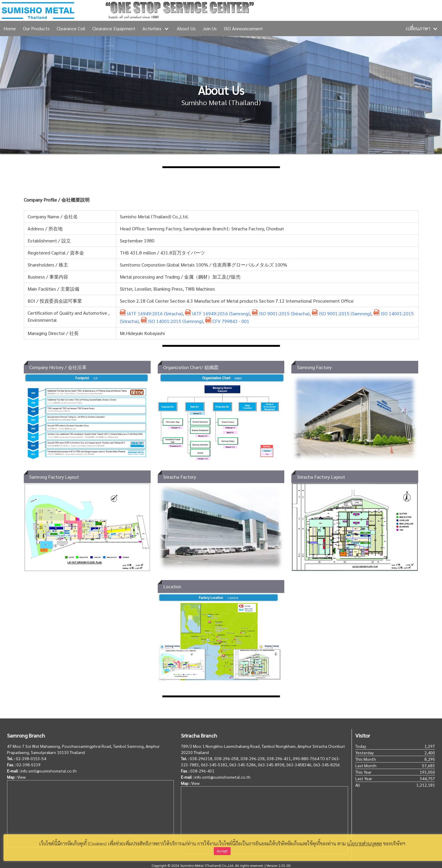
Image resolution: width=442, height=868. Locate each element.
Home (10, 28)
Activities (152, 28)
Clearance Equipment (114, 28)
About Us (186, 28)
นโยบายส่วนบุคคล (364, 843)
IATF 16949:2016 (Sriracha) (151, 313)
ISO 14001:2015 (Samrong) (172, 321)
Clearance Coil (71, 28)
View (21, 777)
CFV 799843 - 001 (227, 321)
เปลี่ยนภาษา (418, 28)
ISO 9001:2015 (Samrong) (342, 313)
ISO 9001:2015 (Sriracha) (281, 313)
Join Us (210, 28)
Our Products (36, 28)
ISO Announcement (243, 28)
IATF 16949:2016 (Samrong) (217, 313)
